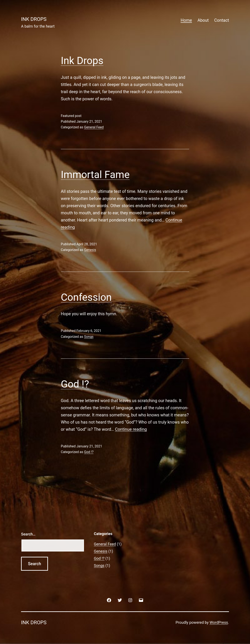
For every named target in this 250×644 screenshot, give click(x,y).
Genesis (90, 250)
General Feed (94, 127)
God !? (75, 384)
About (203, 20)
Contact (222, 20)
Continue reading (131, 429)
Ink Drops (82, 61)
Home (186, 20)
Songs (89, 337)
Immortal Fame (95, 175)
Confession (86, 297)
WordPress (219, 622)
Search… (28, 534)
